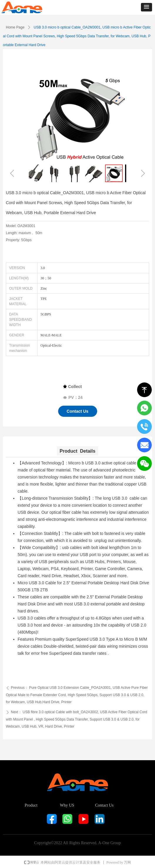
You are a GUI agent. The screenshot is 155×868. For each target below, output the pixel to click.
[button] (146, 7)
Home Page (15, 27)
